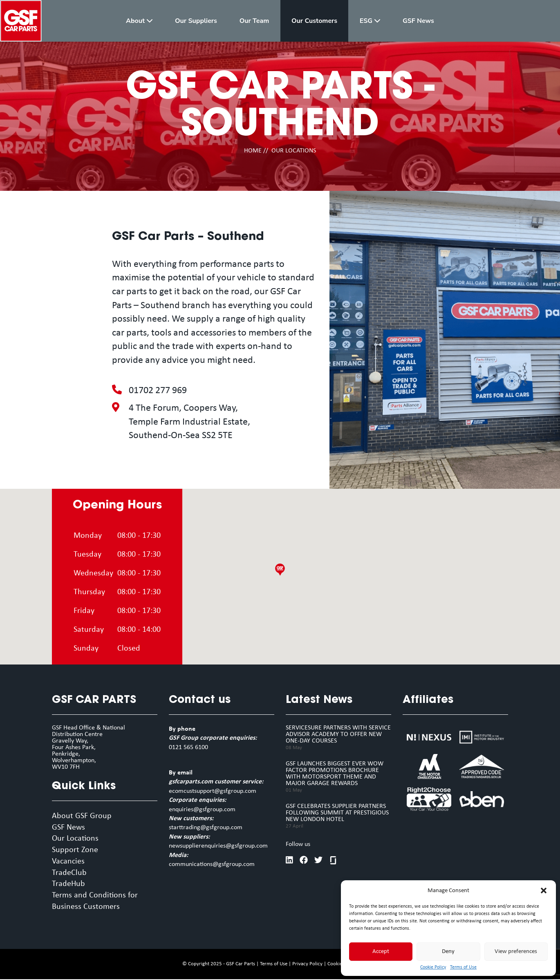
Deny (448, 952)
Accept (381, 952)
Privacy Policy (307, 965)
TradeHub (68, 885)
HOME (253, 151)
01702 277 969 (158, 391)
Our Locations (75, 839)
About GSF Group (82, 817)
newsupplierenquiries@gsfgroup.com (218, 846)
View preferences (516, 952)
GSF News (68, 828)
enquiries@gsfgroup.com (202, 810)
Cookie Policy (433, 967)
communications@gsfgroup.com (212, 864)
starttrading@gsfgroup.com (206, 828)
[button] (544, 891)
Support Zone (75, 851)
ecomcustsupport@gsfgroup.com (213, 791)
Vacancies (68, 862)
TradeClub (69, 874)
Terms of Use (463, 967)
